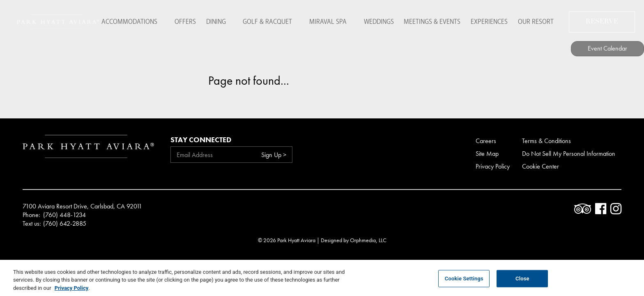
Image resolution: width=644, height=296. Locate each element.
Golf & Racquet (266, 20)
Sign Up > (274, 155)
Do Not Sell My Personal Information (569, 154)
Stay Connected (201, 140)
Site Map (487, 154)
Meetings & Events (427, 20)
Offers (184, 20)
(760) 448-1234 (64, 215)
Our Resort (537, 20)
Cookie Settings (464, 283)
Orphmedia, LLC (368, 240)
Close (522, 283)
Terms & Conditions (546, 141)
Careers (486, 141)
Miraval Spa (323, 20)
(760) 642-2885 (65, 224)
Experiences (488, 20)
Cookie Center (540, 166)
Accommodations (131, 20)
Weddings (370, 20)
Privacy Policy (493, 166)
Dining (218, 20)
